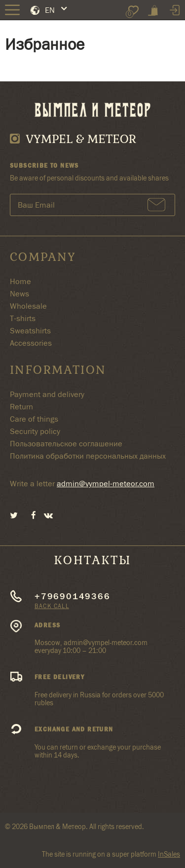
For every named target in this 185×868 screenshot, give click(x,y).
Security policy (35, 431)
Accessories (31, 343)
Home (20, 281)
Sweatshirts (30, 331)
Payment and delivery (47, 394)
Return (21, 407)
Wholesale (28, 306)
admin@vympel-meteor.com (106, 484)
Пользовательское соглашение (66, 444)
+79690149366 (73, 596)
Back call (52, 606)
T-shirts (23, 318)
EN (50, 10)
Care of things (34, 419)
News (19, 294)
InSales (169, 854)
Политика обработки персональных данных (88, 456)
